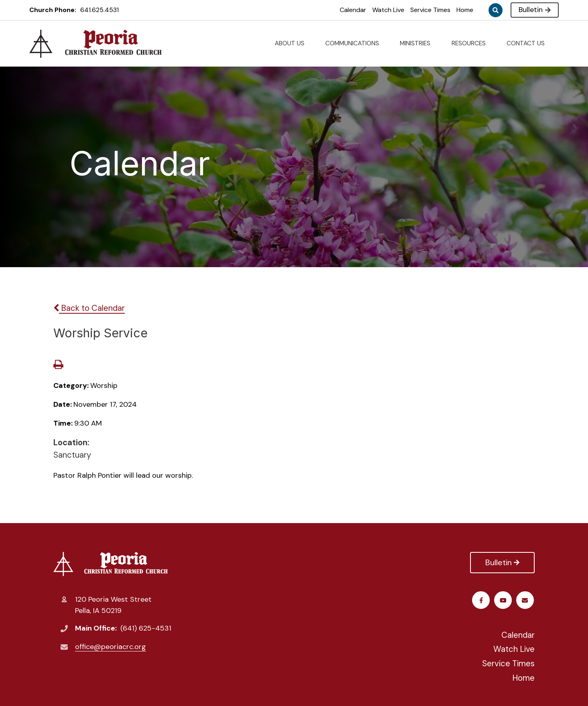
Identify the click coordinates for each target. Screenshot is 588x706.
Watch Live (388, 10)
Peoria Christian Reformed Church (111, 564)
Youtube (504, 600)
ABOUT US (293, 43)
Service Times (430, 10)
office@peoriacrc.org (111, 647)
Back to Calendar (89, 308)
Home (465, 10)
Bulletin (534, 10)
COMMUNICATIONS (355, 43)
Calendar (353, 10)
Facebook (482, 600)
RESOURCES (472, 43)
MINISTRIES (418, 43)
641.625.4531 (99, 10)
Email (526, 600)
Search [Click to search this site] (496, 10)
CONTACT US (529, 43)
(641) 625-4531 (146, 628)
